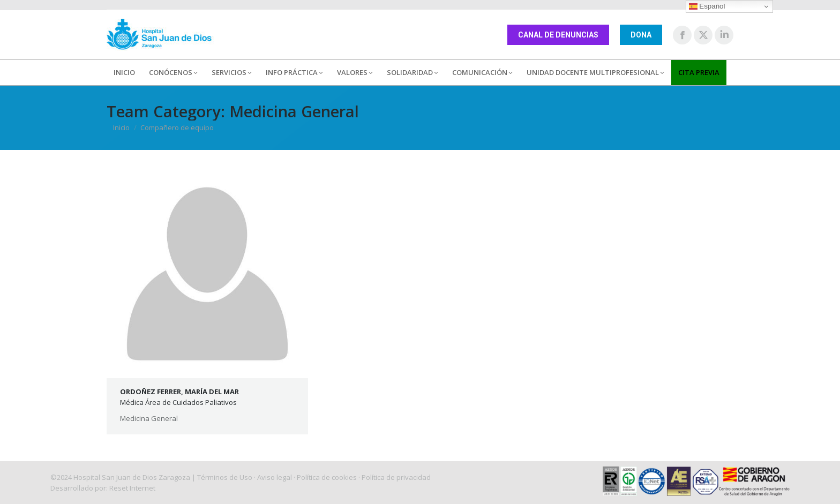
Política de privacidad (396, 477)
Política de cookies (327, 477)
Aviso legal (275, 477)
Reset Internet (132, 488)
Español (707, 6)
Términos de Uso (225, 477)
